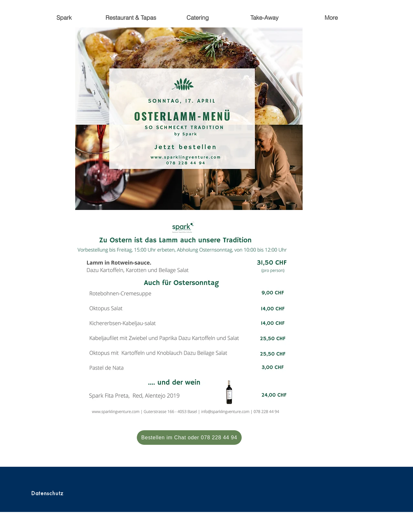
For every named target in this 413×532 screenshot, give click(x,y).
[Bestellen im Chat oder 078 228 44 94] (189, 438)
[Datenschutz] (48, 493)
